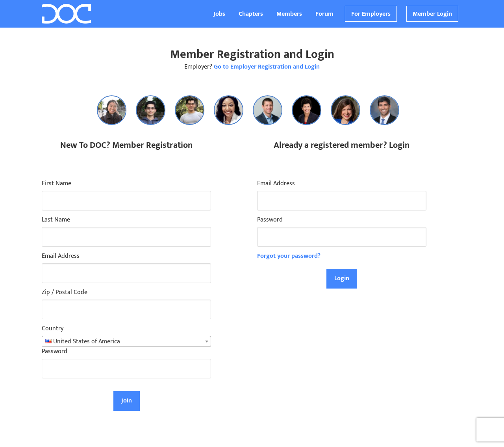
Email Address (61, 256)
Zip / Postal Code (65, 292)
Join (127, 401)
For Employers (371, 14)
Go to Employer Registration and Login (267, 67)
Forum (324, 14)
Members (289, 14)
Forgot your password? (289, 256)
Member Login (432, 14)
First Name (57, 184)
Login (342, 278)
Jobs (219, 14)
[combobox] (126, 341)
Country (53, 329)
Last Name (56, 220)
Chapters (251, 14)
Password (55, 352)
